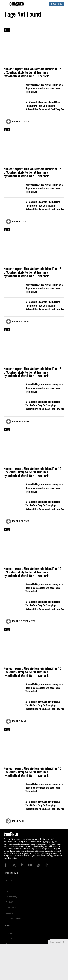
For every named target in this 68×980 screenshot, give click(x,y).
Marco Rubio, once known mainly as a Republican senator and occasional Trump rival (44, 88)
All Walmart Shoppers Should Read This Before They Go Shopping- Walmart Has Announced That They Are (45, 106)
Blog (7, 30)
